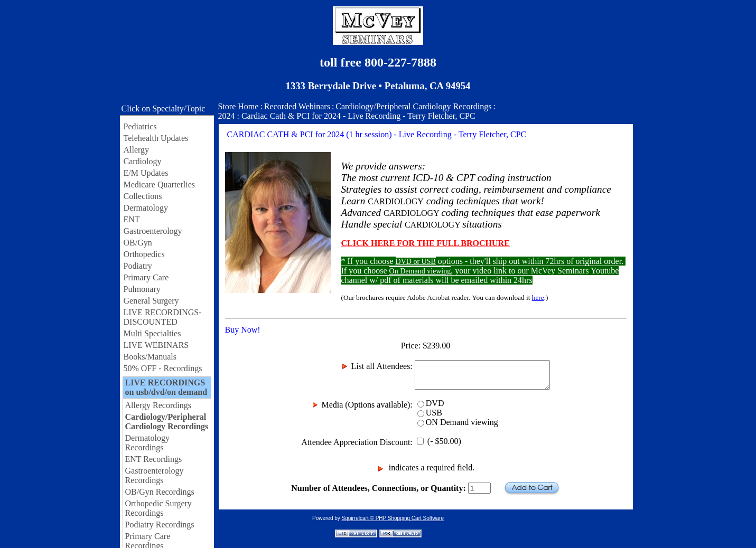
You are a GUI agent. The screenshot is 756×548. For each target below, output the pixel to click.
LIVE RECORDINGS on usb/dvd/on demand (166, 387)
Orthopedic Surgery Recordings (158, 508)
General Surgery (151, 301)
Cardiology (143, 161)
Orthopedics (144, 254)
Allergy (137, 150)
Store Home (239, 106)
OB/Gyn (138, 243)
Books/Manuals (150, 357)
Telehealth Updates (156, 138)
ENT (132, 219)
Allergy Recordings (158, 405)
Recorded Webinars (297, 106)
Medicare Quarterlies (159, 185)
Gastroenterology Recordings (155, 475)
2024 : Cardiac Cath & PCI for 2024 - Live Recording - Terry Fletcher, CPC (347, 116)
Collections (143, 196)
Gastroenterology (153, 231)
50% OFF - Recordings (163, 368)
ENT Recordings (154, 459)
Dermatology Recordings (147, 443)
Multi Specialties (152, 333)
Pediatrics (140, 126)
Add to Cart (532, 488)
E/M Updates (146, 173)
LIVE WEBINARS (156, 345)
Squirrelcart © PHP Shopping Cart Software (393, 518)
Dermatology (146, 208)
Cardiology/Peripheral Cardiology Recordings (167, 422)
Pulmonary (142, 289)
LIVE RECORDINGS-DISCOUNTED (163, 317)
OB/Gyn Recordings (160, 492)
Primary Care (146, 277)
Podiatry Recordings (160, 525)
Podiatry (138, 266)
